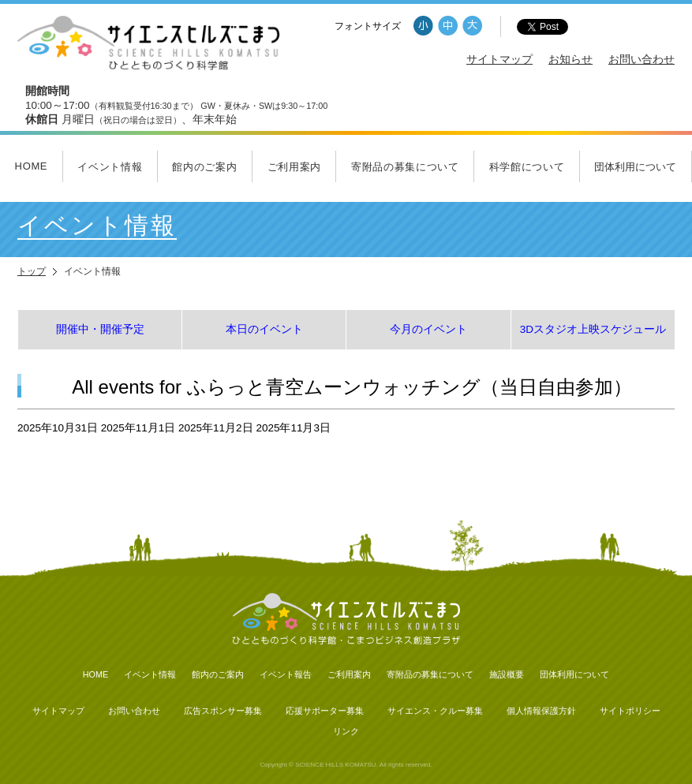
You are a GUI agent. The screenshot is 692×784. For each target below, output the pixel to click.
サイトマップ (499, 60)
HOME (32, 166)
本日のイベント (264, 329)
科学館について (527, 167)
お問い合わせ (642, 60)
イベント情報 (110, 167)
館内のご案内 (204, 167)
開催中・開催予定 (100, 329)
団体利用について (635, 167)
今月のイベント (428, 329)
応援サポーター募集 (325, 711)
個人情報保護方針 (541, 711)
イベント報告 (286, 674)
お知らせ (570, 60)
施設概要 (507, 674)
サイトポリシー (630, 711)
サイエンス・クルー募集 (435, 711)
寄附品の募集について (405, 167)
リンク (346, 731)
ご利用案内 (294, 167)
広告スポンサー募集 (223, 711)
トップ (32, 271)
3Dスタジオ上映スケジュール (593, 329)
